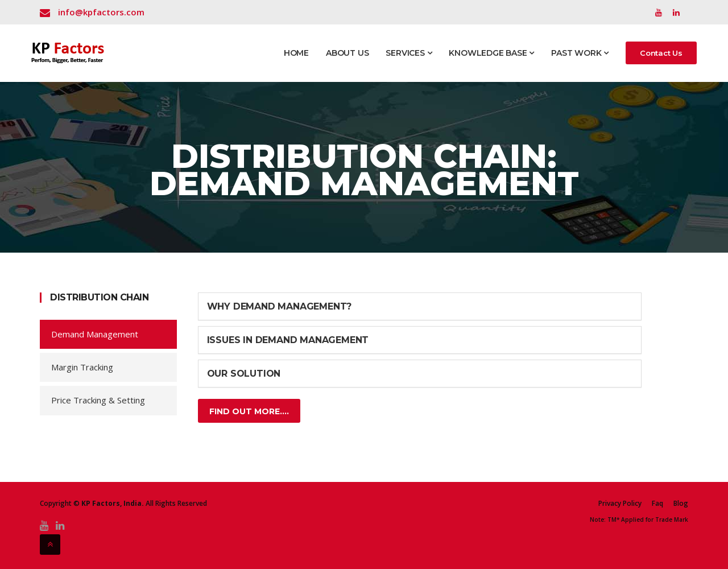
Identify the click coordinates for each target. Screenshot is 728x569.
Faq (657, 504)
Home (296, 53)
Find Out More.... (249, 411)
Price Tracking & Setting (98, 400)
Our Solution (244, 374)
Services (409, 53)
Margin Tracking (82, 367)
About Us (347, 53)
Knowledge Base (491, 53)
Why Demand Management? (280, 306)
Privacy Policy (620, 504)
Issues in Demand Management (288, 340)
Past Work (580, 53)
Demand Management (95, 334)
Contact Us (661, 53)
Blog (681, 504)
